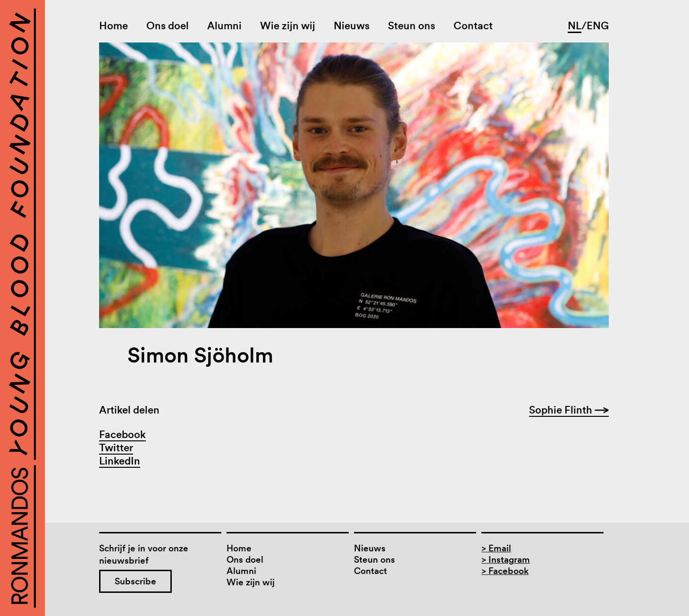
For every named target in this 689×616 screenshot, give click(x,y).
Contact (473, 25)
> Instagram (506, 560)
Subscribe (135, 581)
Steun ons (412, 25)
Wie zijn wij (288, 25)
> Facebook (505, 571)
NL (575, 25)
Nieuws (352, 25)
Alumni (224, 25)
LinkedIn (120, 461)
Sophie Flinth (569, 410)
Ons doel (168, 25)
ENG (598, 25)
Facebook (122, 434)
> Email (496, 548)
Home (113, 25)
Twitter (116, 447)
